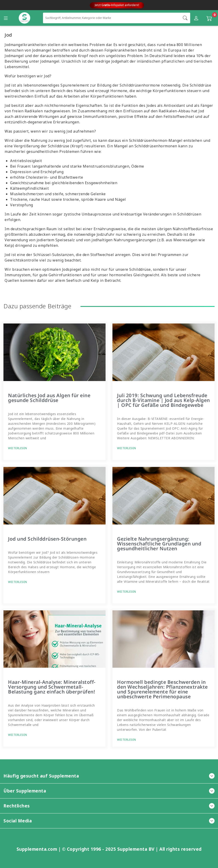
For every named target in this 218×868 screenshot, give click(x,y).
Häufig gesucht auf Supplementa (109, 776)
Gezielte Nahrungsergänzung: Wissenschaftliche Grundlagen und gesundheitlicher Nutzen (159, 544)
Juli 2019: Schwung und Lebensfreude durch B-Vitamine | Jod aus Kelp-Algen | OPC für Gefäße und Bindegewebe (163, 400)
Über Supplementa (109, 791)
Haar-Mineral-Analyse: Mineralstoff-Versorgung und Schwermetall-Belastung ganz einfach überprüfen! (52, 687)
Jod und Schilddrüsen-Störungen (47, 539)
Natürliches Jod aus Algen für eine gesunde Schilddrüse (49, 398)
